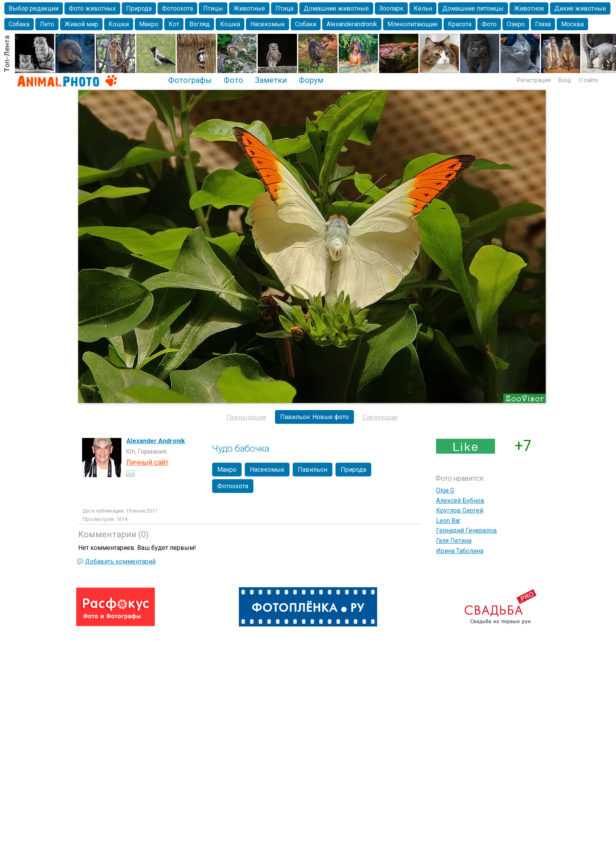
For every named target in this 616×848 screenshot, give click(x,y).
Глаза (543, 24)
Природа (139, 8)
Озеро (516, 24)
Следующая (380, 417)
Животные (249, 8)
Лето (47, 24)
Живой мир (81, 24)
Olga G (445, 490)
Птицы (213, 8)
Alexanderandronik (352, 24)
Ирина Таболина (460, 551)
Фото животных (92, 8)
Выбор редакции (34, 8)
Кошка (230, 24)
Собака (19, 24)
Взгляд (200, 24)
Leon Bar (448, 521)
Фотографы (190, 80)
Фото (489, 24)
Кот (174, 24)
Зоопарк (391, 8)
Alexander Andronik (156, 441)
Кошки (119, 24)
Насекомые (268, 24)
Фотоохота (177, 8)
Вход (565, 80)
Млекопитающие (412, 24)
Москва (572, 24)
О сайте (588, 80)
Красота (460, 24)
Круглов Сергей (460, 510)
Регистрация (534, 80)
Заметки (271, 80)
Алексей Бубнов (460, 501)
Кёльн (423, 8)
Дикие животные (580, 8)
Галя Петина (454, 541)
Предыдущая (246, 417)
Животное (529, 8)
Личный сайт (147, 462)
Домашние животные (336, 8)
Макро (149, 24)
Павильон (313, 470)
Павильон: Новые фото (314, 417)
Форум (311, 80)
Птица (284, 8)
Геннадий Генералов (467, 530)
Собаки (306, 24)
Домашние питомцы (473, 8)
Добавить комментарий (120, 561)
